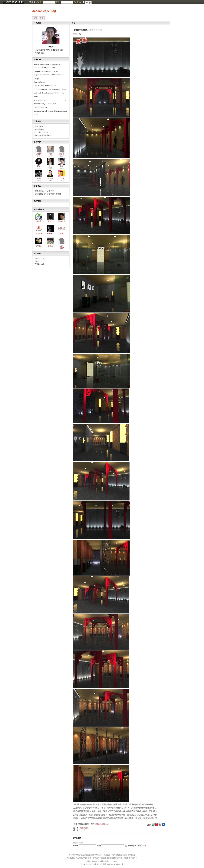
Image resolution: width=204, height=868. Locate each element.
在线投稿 (90, 855)
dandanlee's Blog (44, 11)
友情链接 (124, 855)
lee (50, 166)
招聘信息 (115, 855)
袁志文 (50, 221)
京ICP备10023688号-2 (89, 864)
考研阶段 (38, 129)
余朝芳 (39, 154)
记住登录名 (132, 846)
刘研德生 (50, 234)
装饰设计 (62, 221)
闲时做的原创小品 (42, 135)
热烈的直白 (84, 828)
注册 (145, 846)
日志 (42, 18)
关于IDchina (73, 855)
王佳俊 (62, 178)
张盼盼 (62, 154)
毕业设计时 (39, 126)
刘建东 (39, 246)
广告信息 (83, 855)
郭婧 (50, 154)
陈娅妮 (50, 178)
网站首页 (32, 2)
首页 (35, 18)
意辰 (62, 234)
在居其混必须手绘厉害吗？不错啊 (48, 194)
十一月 (83, 830)
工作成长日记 (40, 132)
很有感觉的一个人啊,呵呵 (45, 191)
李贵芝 (50, 246)
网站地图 (132, 855)
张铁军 (39, 221)
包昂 (62, 166)
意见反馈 (107, 855)
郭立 (39, 166)
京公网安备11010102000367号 (111, 864)
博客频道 (14, 2)
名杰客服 (39, 234)
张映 (39, 178)
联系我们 (99, 855)
